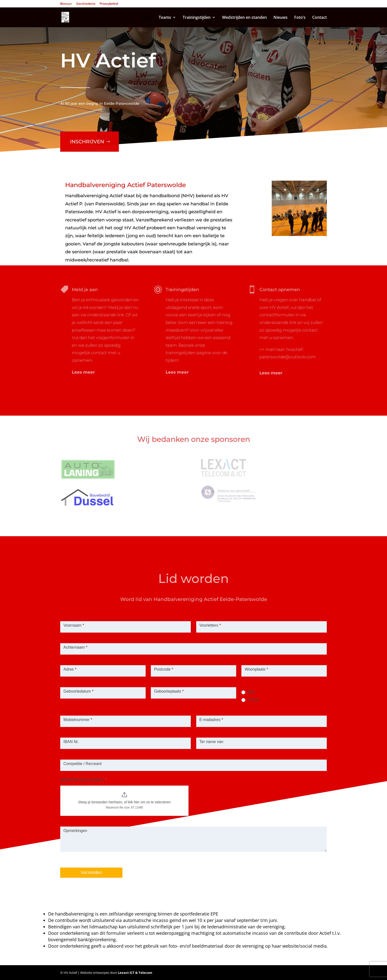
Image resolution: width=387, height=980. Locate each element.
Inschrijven (86, 138)
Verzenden (91, 873)
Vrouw (250, 700)
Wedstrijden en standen (244, 18)
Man (248, 692)
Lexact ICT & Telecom (135, 973)
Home (146, 18)
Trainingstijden (197, 18)
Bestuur (66, 4)
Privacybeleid (109, 4)
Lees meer (83, 372)
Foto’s (300, 18)
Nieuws (281, 18)
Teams (165, 18)
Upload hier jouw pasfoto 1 (83, 780)
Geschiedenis (86, 4)
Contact (319, 18)
